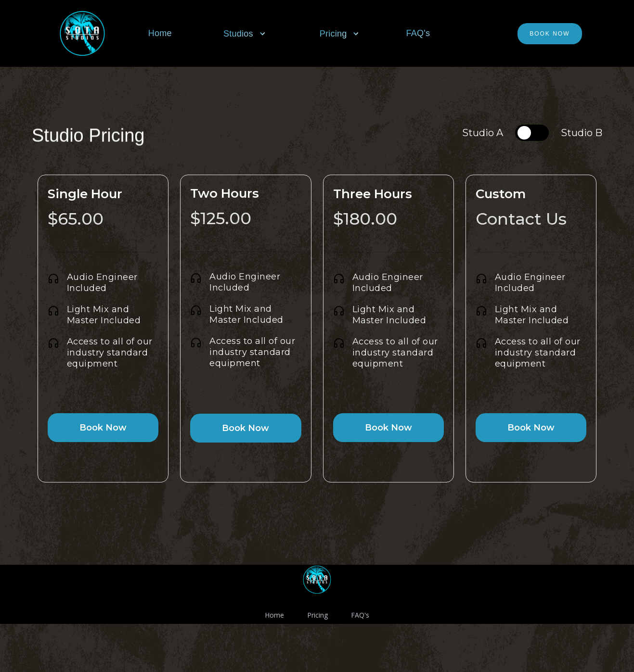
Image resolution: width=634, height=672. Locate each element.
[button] (250, 34)
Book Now (550, 34)
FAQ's (418, 33)
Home (160, 33)
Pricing (317, 615)
